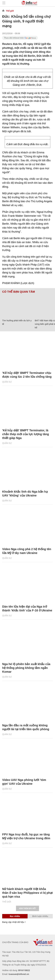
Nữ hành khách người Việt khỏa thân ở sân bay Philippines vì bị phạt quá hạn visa (27, 893)
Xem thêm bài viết (27, 908)
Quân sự (7, 382)
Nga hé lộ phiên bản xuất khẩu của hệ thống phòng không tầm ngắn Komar (26, 668)
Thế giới (10, 11)
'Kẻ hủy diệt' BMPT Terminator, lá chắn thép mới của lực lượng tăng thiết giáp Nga (26, 434)
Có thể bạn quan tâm (18, 292)
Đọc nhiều (15, 916)
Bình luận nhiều (40, 916)
